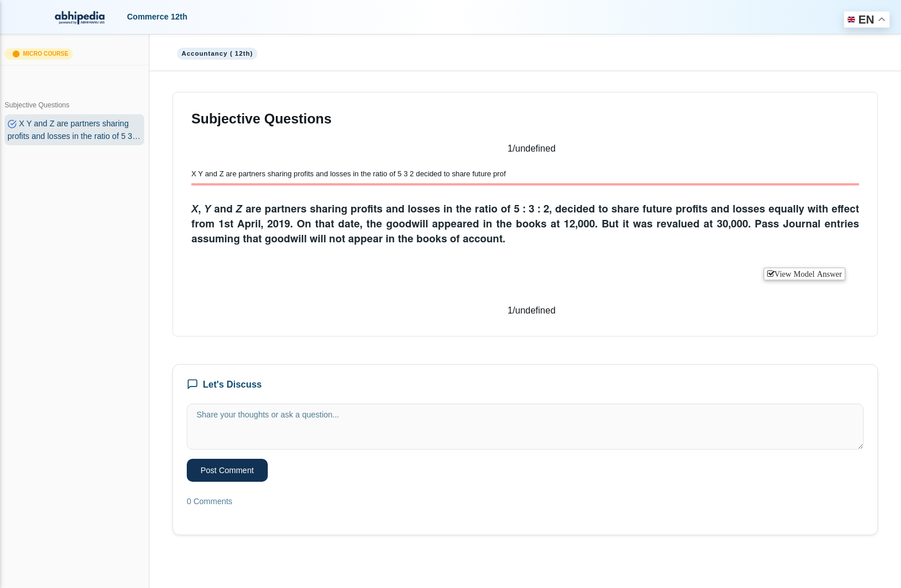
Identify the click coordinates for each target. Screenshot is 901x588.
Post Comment (227, 470)
